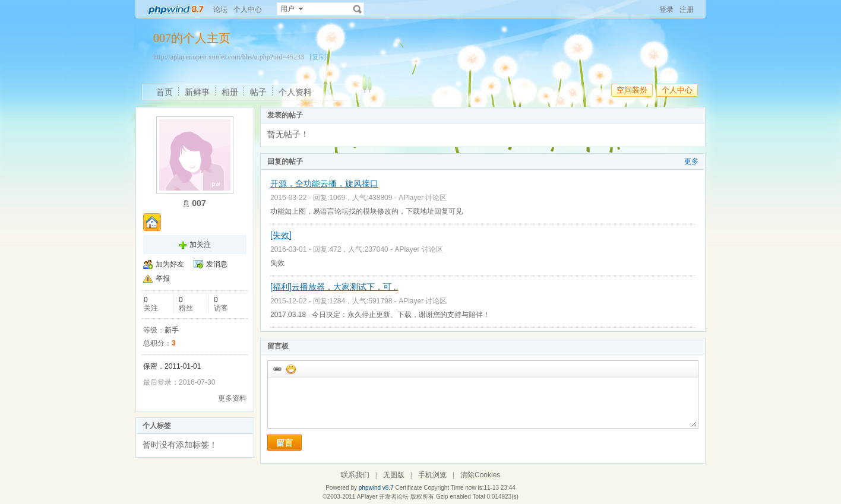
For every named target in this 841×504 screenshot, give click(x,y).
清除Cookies (480, 475)
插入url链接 (277, 369)
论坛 (220, 9)
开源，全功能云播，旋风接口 (324, 183)
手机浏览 (432, 475)
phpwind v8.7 (376, 488)
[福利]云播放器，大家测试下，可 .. (334, 287)
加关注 (200, 245)
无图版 (394, 475)
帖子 (258, 92)
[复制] (319, 57)
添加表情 (290, 369)
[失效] (281, 235)
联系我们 (355, 475)
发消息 (217, 264)
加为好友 (170, 264)
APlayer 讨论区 (423, 198)
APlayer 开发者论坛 (383, 497)
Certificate (408, 488)
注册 (687, 9)
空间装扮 (632, 90)
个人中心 (248, 9)
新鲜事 (197, 92)
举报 (163, 278)
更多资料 (232, 398)
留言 (284, 443)
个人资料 (295, 92)
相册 (230, 92)
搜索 (358, 9)
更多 (691, 161)
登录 (666, 9)
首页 (165, 92)
